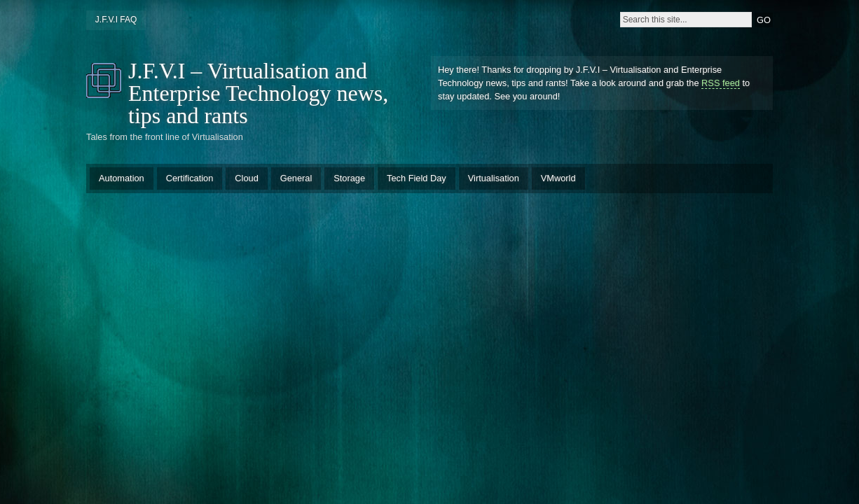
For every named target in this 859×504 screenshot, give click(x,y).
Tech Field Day (417, 178)
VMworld (558, 178)
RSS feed (721, 83)
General (296, 178)
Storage (349, 178)
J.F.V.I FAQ (116, 20)
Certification (190, 178)
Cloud (246, 178)
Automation (122, 178)
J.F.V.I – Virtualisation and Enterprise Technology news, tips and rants (258, 93)
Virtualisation (494, 178)
